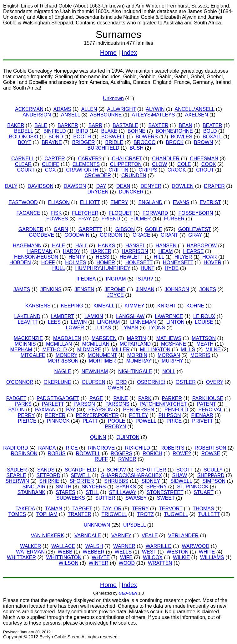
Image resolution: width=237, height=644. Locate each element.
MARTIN (136, 338)
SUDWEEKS (71, 498)
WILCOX (153, 557)
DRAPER (214, 186)
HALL (81, 246)
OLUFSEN (93, 382)
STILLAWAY (123, 492)
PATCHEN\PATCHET (163, 404)
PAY (71, 410)
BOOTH (82, 137)
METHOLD (55, 350)
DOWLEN (183, 186)
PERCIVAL (210, 410)
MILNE (213, 350)
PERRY (26, 415)
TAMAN (54, 509)
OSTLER (186, 382)
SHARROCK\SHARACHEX (131, 475)
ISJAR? (144, 279)
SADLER (17, 470)
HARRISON (135, 251)
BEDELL (24, 131)
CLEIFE (51, 164)
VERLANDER (184, 536)
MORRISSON (63, 361)
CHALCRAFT (127, 159)
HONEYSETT (178, 263)
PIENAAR (202, 415)
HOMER (106, 263)
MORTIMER (102, 361)
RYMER (127, 459)
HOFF (48, 263)
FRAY (85, 219)
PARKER (172, 398)
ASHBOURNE (106, 115)
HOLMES (76, 263)
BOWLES (182, 137)
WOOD (127, 563)
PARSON (84, 404)
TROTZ (145, 514)
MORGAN (169, 355)
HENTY (77, 257)
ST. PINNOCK (193, 487)
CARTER (55, 159)
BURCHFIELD (103, 148)
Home (108, 53)
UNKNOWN (97, 525)
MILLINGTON (155, 350)
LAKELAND (28, 316)
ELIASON (59, 202)
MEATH (205, 344)
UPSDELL (134, 525)
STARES (66, 492)
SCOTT (185, 470)
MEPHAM (21, 350)
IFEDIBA (86, 279)
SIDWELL (181, 481)
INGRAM (116, 279)
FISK (56, 213)
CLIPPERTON (126, 164)
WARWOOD (196, 546)
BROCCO (144, 142)
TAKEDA (25, 509)
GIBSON (125, 229)
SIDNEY (151, 481)
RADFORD (15, 448)
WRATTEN (160, 563)
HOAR (209, 257)
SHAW (180, 475)
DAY (101, 186)
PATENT (206, 404)
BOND (56, 137)
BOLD (210, 131)
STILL (92, 492)
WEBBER (94, 552)
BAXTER (159, 125)
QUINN (98, 437)
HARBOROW (202, 246)
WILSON (69, 563)
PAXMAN (45, 410)
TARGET (82, 509)
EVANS (181, 202)
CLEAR (23, 164)
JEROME (115, 289)
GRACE (141, 235)
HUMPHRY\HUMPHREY (103, 268)
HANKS (106, 246)
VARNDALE (88, 536)
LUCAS (103, 328)
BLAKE (109, 131)
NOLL (169, 371)
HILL (159, 257)
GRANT (169, 235)
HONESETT (139, 263)
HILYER (183, 257)
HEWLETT (132, 257)
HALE (58, 246)
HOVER (212, 263)
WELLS (123, 552)
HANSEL (135, 246)
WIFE (126, 557)
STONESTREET (165, 492)
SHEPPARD (211, 475)
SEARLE (16, 475)
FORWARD (155, 213)
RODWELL (88, 453)
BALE (41, 125)
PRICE (174, 421)
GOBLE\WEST (195, 229)
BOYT (25, 142)
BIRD (82, 131)
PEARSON (100, 410)
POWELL (146, 421)
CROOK (177, 170)
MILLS (188, 350)
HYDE (172, 268)
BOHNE (136, 131)
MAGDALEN (67, 338)
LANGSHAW (130, 316)
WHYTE (101, 557)
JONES (208, 289)
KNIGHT (167, 306)
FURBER (174, 219)
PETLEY (139, 415)
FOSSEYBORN (196, 213)
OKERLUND (57, 382)
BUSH (137, 148)
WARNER (124, 546)
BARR (95, 125)
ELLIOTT (90, 202)
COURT (26, 170)
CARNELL (23, 159)
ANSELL (71, 115)
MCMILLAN (59, 344)
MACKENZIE (28, 338)
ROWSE (211, 453)
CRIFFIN (118, 170)
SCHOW (116, 470)
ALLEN (89, 109)
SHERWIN (17, 481)
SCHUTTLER (151, 470)
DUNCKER (131, 192)
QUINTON (128, 437)
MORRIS (200, 355)
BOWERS (147, 137)
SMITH (64, 487)
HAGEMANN (27, 246)
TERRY (140, 509)
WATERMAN (30, 552)
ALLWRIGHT (121, 109)
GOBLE (154, 229)
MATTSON (204, 338)
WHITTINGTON (64, 557)
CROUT (205, 170)
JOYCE (116, 295)
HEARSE (194, 251)
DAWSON (75, 186)
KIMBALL (104, 306)
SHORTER (82, 481)
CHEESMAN (204, 159)
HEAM (165, 251)
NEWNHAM (95, 371)
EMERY (119, 202)
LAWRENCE (169, 316)
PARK (145, 398)
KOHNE (195, 306)
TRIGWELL (114, 514)
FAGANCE (28, 213)
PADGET (16, 398)
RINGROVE (101, 448)
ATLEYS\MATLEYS (153, 115)
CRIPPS (148, 170)
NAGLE (63, 371)
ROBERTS (172, 448)
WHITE (207, 552)
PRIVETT (202, 421)
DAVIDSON (40, 186)
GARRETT (90, 229)
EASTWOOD (23, 202)
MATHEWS (169, 338)
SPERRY (156, 487)
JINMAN (145, 289)
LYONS (157, 328)
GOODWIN (77, 235)
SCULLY (213, 470)
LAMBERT (62, 316)
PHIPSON (170, 415)
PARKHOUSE (208, 398)
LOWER (75, 328)
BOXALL (212, 137)
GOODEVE (41, 235)
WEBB (65, 552)
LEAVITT (28, 322)
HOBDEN (20, 263)
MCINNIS (25, 344)
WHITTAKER (21, 557)
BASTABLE (125, 125)
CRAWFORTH (82, 170)
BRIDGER (84, 142)
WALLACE (63, 546)
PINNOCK (58, 421)
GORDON (111, 235)
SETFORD (48, 475)
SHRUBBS (116, 481)
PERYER (55, 415)
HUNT (148, 268)
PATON (17, 410)
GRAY (195, 235)
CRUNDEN (134, 175)
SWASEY (136, 498)
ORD (121, 382)
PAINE (121, 398)
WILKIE (181, 557)
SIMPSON (214, 481)
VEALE (150, 536)
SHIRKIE (49, 481)
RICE (72, 448)
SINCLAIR (34, 487)
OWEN (115, 388)
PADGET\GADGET (58, 398)
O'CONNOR (20, 382)
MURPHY (172, 361)
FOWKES (57, 219)
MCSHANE (174, 344)
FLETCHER (85, 213)
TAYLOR (112, 509)
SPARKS (126, 487)
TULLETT (209, 514)
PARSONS (117, 404)
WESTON (178, 552)
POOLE (116, 421)
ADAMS (62, 109)
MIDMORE (89, 350)
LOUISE (204, 322)
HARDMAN (40, 251)
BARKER (68, 125)
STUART (203, 492)
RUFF (101, 459)
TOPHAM (47, 514)
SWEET (166, 498)
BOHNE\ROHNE (174, 131)
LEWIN (79, 322)
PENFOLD (176, 410)
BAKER (16, 125)
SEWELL (81, 475)
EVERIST (210, 202)
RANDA (47, 448)
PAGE (96, 398)
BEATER (212, 125)
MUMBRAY (139, 361)
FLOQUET (121, 213)
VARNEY (121, 536)
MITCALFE (33, 355)
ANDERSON (37, 115)
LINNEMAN (143, 322)
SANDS (46, 470)
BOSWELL (113, 137)
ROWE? (182, 453)
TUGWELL (176, 514)
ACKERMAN (29, 109)
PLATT (90, 421)
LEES (54, 322)
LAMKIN (94, 316)
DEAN (123, 186)
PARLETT (53, 404)
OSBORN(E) (151, 382)
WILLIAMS (212, 557)
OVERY (215, 382)
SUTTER (105, 498)
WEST (149, 552)
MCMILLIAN (96, 344)
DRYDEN (98, 192)
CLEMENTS (86, 164)
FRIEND (111, 219)
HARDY (72, 251)
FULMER (141, 219)
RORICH (152, 453)
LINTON (175, 322)
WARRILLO (159, 546)
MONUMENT (102, 355)
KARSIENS (38, 306)
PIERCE (27, 421)
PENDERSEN (139, 410)
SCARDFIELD (81, 470)
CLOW (159, 164)
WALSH (94, 546)
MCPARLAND (135, 344)
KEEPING (72, 306)
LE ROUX (204, 316)
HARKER (101, 251)
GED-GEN (128, 593)
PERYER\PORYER (97, 415)
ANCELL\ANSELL (194, 109)
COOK (209, 164)
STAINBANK (32, 492)
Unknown (113, 98)
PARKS (23, 404)
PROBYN (115, 427)
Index (129, 53)
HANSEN (166, 246)
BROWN (203, 142)
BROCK (175, 142)
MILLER (121, 350)
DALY (11, 186)
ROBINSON (24, 453)
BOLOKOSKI (24, 137)
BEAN (186, 125)
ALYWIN (155, 109)
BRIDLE (114, 142)
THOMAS (203, 509)
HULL (58, 268)
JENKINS (51, 289)
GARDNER (31, 229)
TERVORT (171, 509)
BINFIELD (55, 131)
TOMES (17, 514)
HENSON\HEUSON (36, 257)
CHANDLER (166, 159)
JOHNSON (177, 289)
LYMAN (130, 328)
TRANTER (79, 514)
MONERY (67, 355)
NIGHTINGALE (135, 371)
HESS (103, 257)
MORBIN (137, 355)
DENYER (151, 186)
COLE (184, 164)
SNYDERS (94, 487)
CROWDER (98, 175)
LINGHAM (108, 322)
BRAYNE (52, 142)
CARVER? (90, 159)
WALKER (30, 546)
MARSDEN (104, 338)
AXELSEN (196, 115)
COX (50, 170)
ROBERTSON (211, 448)
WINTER (99, 563)
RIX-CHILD (138, 448)
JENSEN (85, 289)
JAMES (22, 289)
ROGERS (121, 453)
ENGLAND (150, 202)
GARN (61, 229)
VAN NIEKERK (48, 536)
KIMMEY (135, 306)
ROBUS (57, 453)
